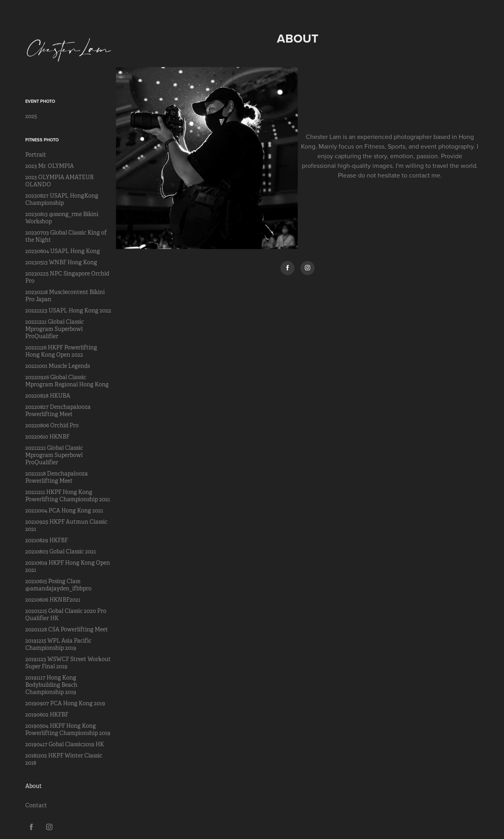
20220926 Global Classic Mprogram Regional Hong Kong (67, 381)
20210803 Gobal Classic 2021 (61, 551)
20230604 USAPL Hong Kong (63, 251)
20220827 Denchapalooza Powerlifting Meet (58, 410)
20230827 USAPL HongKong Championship (62, 199)
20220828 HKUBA (48, 396)
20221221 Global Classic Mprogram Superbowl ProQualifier (55, 329)
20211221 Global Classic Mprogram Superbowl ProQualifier (54, 455)
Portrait (36, 155)
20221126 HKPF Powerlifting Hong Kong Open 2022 (61, 351)
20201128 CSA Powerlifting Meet (67, 629)
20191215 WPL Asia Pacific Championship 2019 (58, 644)
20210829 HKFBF (47, 540)
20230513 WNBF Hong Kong (61, 262)
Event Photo (40, 101)
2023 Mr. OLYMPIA (50, 166)
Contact (36, 805)
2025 (31, 116)
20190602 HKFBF (47, 714)
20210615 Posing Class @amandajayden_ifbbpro (58, 585)
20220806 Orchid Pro (52, 425)
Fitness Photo (42, 140)
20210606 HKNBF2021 (53, 600)
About (34, 786)
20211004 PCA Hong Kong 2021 (64, 510)
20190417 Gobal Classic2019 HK (65, 744)
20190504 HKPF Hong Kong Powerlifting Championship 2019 (68, 729)
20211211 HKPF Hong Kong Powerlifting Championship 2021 (68, 496)
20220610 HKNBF (47, 437)
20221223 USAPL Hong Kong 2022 (68, 310)
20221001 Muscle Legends (58, 366)
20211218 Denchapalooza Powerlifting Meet (57, 477)
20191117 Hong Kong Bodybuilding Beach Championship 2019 (51, 685)
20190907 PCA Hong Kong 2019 (65, 703)
